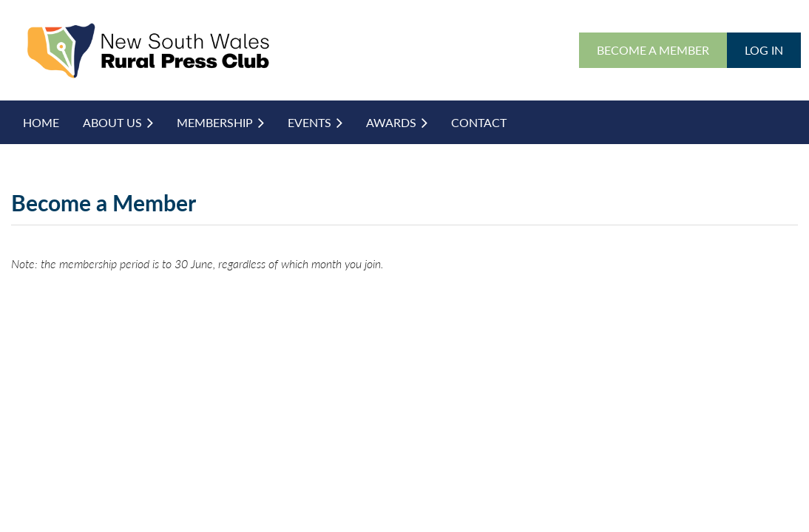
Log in (764, 50)
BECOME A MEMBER (653, 50)
